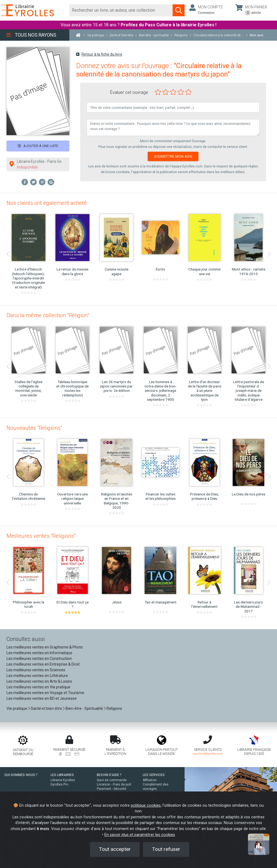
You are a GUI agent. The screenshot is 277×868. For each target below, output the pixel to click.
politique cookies (146, 805)
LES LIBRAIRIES (62, 775)
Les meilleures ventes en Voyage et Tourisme (45, 693)
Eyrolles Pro (59, 784)
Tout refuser (166, 849)
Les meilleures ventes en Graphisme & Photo (45, 647)
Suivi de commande (112, 780)
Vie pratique (17, 708)
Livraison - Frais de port (114, 784)
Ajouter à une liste (38, 146)
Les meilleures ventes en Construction (39, 659)
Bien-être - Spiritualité (84, 708)
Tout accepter (115, 849)
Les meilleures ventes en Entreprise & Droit (43, 664)
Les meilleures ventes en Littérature (37, 676)
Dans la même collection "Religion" (48, 315)
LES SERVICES (154, 775)
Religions (114, 708)
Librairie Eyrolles (63, 780)
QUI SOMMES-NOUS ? (21, 775)
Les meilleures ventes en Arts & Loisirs (39, 681)
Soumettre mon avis (173, 156)
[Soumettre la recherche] (179, 10)
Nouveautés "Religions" (34, 428)
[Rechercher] (121, 10)
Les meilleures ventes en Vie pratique (38, 687)
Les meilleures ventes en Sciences (36, 670)
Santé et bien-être (46, 708)
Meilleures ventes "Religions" (41, 536)
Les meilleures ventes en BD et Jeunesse (42, 698)
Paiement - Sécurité (111, 789)
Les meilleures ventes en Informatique (39, 653)
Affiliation (150, 780)
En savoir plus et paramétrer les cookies (140, 835)
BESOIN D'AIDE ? (109, 775)
